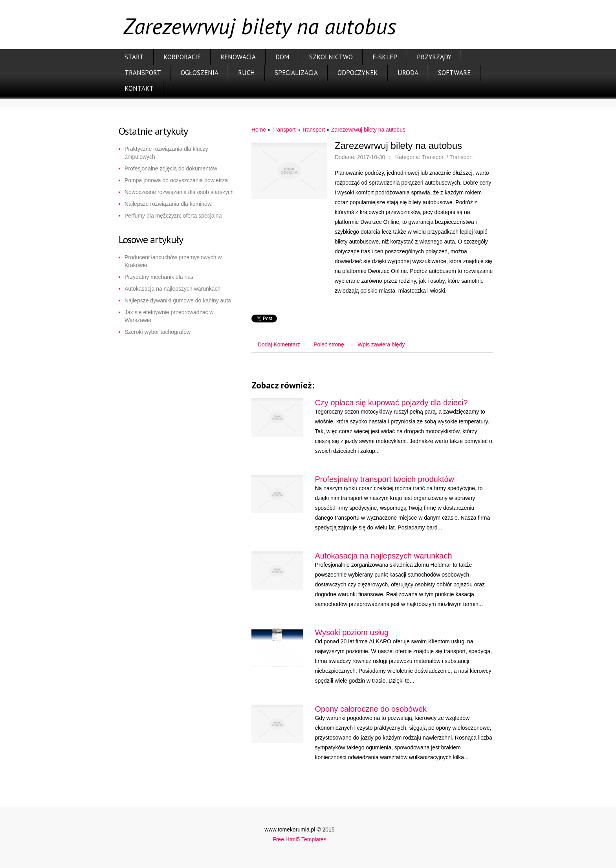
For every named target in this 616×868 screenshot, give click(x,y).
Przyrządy (434, 57)
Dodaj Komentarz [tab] (279, 344)
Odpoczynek (358, 73)
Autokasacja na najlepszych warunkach (172, 289)
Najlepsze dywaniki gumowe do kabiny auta (178, 300)
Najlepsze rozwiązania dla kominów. (169, 204)
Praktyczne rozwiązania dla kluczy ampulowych (166, 153)
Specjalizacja (296, 73)
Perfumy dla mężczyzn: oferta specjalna (173, 216)
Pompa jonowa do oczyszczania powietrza (176, 180)
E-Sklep (385, 57)
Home (259, 130)
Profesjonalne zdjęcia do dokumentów (171, 168)
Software (454, 73)
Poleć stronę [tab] (329, 344)
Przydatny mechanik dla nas (159, 277)
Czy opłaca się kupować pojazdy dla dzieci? (391, 403)
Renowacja (238, 57)
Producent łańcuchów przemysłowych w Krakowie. (173, 261)
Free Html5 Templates (300, 839)
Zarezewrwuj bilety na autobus (368, 130)
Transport (143, 73)
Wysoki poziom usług (352, 632)
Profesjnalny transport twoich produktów (384, 479)
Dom (282, 57)
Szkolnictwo (331, 57)
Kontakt (139, 88)
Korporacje (182, 57)
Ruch (247, 73)
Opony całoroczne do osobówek (371, 709)
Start (134, 57)
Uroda (408, 73)
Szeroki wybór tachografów (158, 332)
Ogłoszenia (200, 73)
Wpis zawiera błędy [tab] (381, 344)
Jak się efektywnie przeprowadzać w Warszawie (169, 316)
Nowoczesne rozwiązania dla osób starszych (179, 192)
